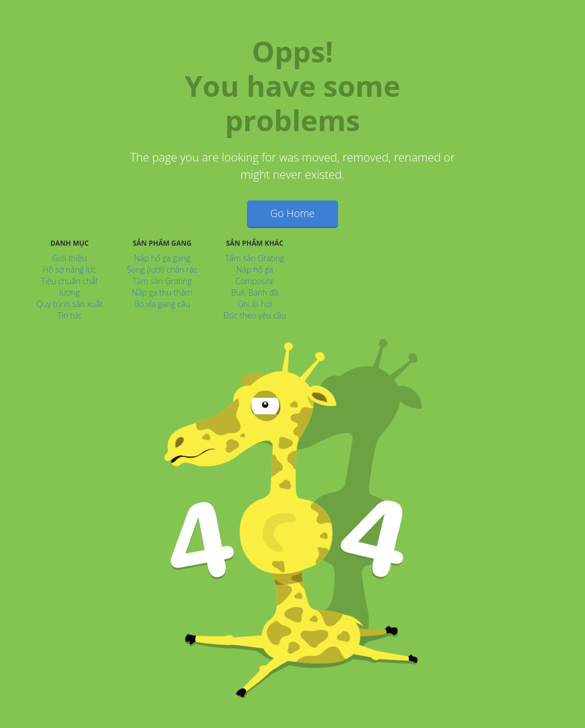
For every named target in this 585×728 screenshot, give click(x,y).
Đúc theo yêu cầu (255, 315)
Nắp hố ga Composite (255, 275)
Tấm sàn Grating (162, 281)
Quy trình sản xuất (69, 304)
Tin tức (69, 315)
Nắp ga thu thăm (162, 292)
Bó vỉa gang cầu (162, 304)
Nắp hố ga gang (162, 258)
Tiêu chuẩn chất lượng (70, 287)
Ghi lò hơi (255, 304)
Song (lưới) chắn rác (162, 269)
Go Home (293, 213)
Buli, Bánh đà (255, 292)
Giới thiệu (69, 258)
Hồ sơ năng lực (70, 269)
